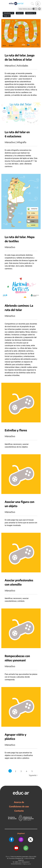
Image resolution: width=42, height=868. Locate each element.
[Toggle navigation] (2, 1)
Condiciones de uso (19, 806)
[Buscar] (32, 4)
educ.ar (9, 857)
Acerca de (19, 802)
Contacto (19, 811)
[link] (38, 4)
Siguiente (33, 775)
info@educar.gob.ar (27, 864)
